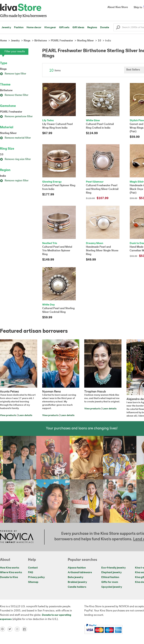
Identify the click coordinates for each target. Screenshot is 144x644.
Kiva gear (50, 28)
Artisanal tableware (80, 573)
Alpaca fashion (77, 568)
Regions (92, 28)
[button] (118, 28)
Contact (33, 568)
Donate (105, 28)
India (3, 176)
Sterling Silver (8, 133)
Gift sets (64, 28)
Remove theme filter (14, 95)
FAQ (31, 573)
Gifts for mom (110, 582)
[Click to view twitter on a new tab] (11, 629)
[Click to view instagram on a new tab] (18, 629)
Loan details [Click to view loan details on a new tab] (25, 415)
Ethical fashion (110, 577)
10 (2, 155)
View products (8, 415)
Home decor (34, 28)
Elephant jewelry (111, 573)
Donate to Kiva (9, 577)
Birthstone (6, 91)
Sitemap (33, 582)
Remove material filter (15, 138)
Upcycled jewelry (112, 587)
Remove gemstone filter (16, 117)
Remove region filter (14, 181)
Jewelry (6, 28)
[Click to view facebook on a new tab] (25, 629)
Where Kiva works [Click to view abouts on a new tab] (11, 573)
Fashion (19, 28)
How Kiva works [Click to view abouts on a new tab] (10, 568)
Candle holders (77, 587)
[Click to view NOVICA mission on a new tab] (17, 537)
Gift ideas (78, 28)
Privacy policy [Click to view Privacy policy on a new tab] (36, 577)
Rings (3, 69)
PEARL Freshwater (11, 112)
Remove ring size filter (15, 159)
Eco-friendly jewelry (113, 568)
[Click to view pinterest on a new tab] (4, 629)
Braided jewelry (77, 582)
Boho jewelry (76, 577)
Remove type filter (13, 74)
